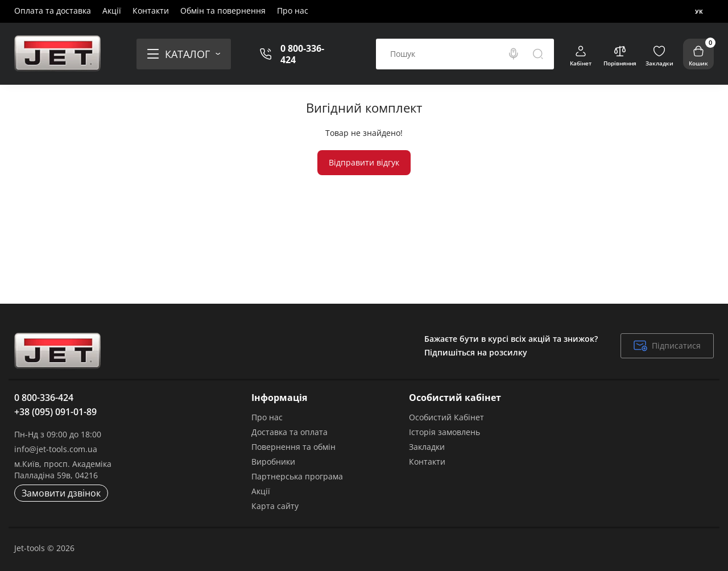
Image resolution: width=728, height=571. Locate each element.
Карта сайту (275, 506)
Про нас (293, 11)
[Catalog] (184, 54)
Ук (699, 11)
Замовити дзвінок (61, 493)
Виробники (273, 462)
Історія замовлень (444, 432)
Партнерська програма (297, 476)
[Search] (514, 54)
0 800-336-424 (302, 54)
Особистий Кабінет (446, 417)
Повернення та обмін (293, 447)
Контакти (151, 11)
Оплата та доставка (53, 11)
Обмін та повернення (223, 11)
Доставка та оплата (289, 432)
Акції (112, 11)
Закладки (427, 447)
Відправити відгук (364, 162)
